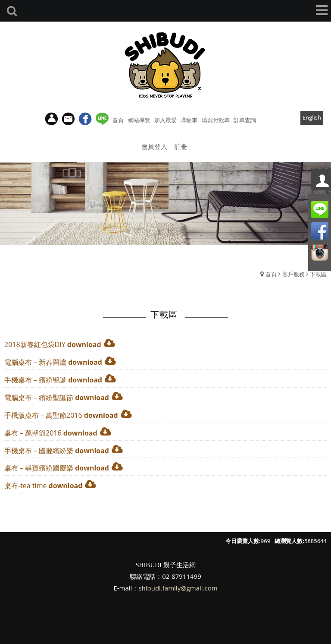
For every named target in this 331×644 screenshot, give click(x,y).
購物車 (189, 120)
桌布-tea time (25, 486)
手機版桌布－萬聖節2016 (43, 415)
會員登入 (154, 146)
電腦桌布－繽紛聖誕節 (39, 398)
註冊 (181, 146)
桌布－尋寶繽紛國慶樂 (39, 468)
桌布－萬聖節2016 (33, 433)
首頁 (271, 274)
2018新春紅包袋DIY (35, 344)
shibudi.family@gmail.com (178, 588)
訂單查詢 (245, 120)
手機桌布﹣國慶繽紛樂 (39, 451)
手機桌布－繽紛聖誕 (35, 380)
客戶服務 (294, 274)
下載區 (318, 274)
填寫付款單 (216, 120)
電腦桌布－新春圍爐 (35, 362)
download (84, 344)
